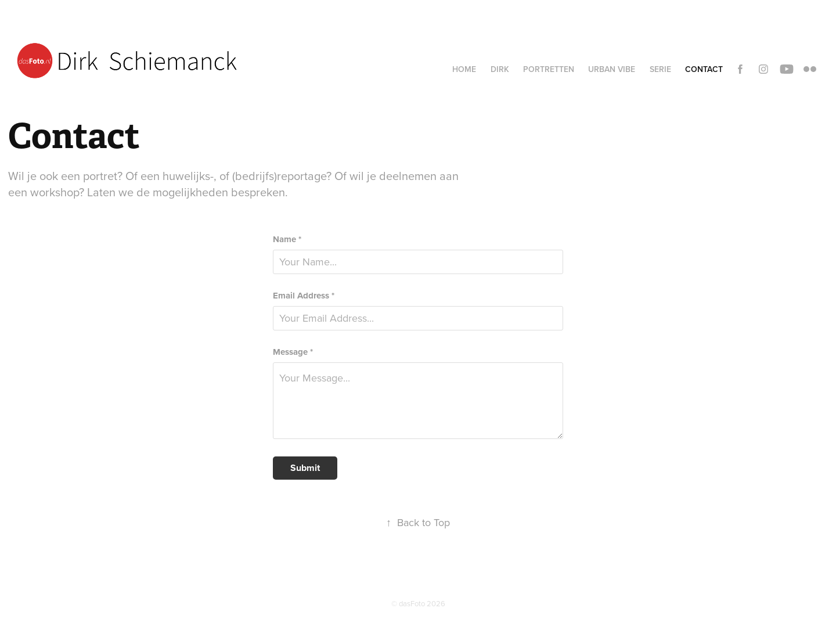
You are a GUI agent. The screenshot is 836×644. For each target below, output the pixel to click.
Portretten (549, 69)
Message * (293, 352)
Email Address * (304, 296)
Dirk (500, 69)
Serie (660, 69)
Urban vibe (612, 69)
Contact (704, 69)
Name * (287, 240)
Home (464, 69)
